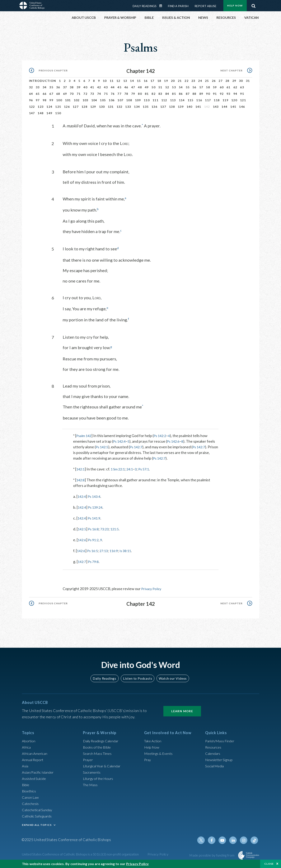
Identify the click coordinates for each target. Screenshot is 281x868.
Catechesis (31, 802)
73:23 (107, 528)
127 (76, 107)
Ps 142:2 (162, 435)
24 (200, 81)
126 (67, 107)
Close (269, 864)
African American (36, 752)
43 (106, 87)
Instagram (245, 839)
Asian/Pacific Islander (39, 771)
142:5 (82, 528)
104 (94, 100)
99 (51, 100)
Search (254, 5)
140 (189, 107)
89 (201, 94)
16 (146, 81)
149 (49, 113)
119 (225, 100)
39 (79, 87)
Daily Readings (145, 6)
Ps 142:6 (176, 441)
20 (173, 81)
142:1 (81, 468)
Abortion (29, 740)
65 (38, 94)
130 (102, 107)
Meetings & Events (160, 752)
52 (167, 87)
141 (198, 107)
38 (72, 87)
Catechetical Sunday (38, 809)
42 (99, 87)
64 (31, 94)
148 (41, 113)
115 (191, 100)
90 (208, 94)
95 (242, 94)
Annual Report (34, 759)
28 (227, 81)
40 (85, 87)
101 (68, 100)
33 (38, 87)
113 (173, 100)
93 (228, 94)
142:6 (82, 539)
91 (215, 94)
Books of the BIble (98, 746)
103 (85, 100)
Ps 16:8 (95, 528)
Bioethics (30, 790)
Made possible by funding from (212, 854)
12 (118, 81)
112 (164, 100)
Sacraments (92, 771)
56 (194, 87)
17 (152, 81)
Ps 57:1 (148, 468)
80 (140, 94)
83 (160, 94)
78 (126, 94)
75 (106, 94)
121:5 (118, 528)
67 (51, 94)
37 (65, 87)
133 (128, 107)
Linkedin (235, 839)
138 (172, 107)
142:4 (82, 496)
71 (79, 94)
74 (99, 94)
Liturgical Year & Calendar (104, 765)
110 (147, 100)
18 (159, 81)
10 (105, 81)
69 (65, 94)
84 (167, 94)
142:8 (81, 479)
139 (181, 107)
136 (154, 107)
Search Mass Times (98, 752)
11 (112, 81)
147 (32, 113)
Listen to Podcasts (137, 677)
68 (58, 94)
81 (147, 94)
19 (166, 81)
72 (85, 94)
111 (155, 100)
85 (174, 94)
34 (45, 87)
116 (199, 100)
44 (113, 87)
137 (163, 107)
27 (221, 81)
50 (153, 87)
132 (120, 107)
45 (119, 87)
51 (160, 87)
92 (222, 94)
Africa (27, 746)
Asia (25, 765)
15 (139, 81)
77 (119, 94)
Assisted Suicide (35, 777)
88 (194, 94)
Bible (26, 784)
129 (93, 107)
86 (181, 94)
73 (92, 94)
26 (214, 81)
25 (207, 81)
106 (112, 100)
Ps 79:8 (95, 561)
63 (242, 87)
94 (235, 94)
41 (92, 87)
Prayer (88, 759)
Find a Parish (178, 6)
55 (188, 87)
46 (126, 87)
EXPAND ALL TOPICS (37, 824)
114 (182, 100)
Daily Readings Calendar (162, 6)
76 (113, 94)
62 (235, 87)
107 (120, 100)
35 (51, 87)
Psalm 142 (85, 435)
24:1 (133, 468)
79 (133, 94)
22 (186, 81)
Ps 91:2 (95, 539)
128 (84, 107)
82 (153, 94)
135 (146, 107)
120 (234, 100)
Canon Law (31, 796)
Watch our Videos (171, 677)
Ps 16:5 (94, 550)
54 (181, 87)
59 (215, 87)
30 (241, 81)
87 (188, 94)
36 (58, 87)
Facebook (215, 839)
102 (77, 100)
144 (224, 107)
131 (111, 107)
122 (32, 107)
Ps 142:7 (138, 446)
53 (174, 87)
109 (138, 100)
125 (58, 107)
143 (216, 107)
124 (49, 107)
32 (31, 87)
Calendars (214, 752)
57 (201, 87)
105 (103, 100)
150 (58, 113)
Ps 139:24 (97, 507)
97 (38, 100)
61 (228, 87)
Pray (148, 759)
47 (133, 87)
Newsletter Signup (220, 759)
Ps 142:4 (120, 441)
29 (234, 81)
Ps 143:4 (96, 496)
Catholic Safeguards (38, 815)
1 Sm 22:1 (120, 468)
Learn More (182, 710)
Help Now (235, 6)
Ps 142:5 (103, 446)
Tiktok (255, 839)
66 (45, 94)
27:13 (106, 550)
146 (242, 107)
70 (72, 94)
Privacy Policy (153, 588)
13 (125, 81)
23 (193, 81)
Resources (214, 746)
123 (41, 107)
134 (137, 107)
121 (243, 100)
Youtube (225, 839)
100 (59, 100)
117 (208, 100)
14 (132, 81)
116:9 (118, 550)
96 (31, 100)
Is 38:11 (130, 550)
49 (147, 87)
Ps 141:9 (96, 517)
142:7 (82, 561)
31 (248, 81)
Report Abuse (205, 6)
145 (233, 107)
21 (180, 81)
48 (140, 87)
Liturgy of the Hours (99, 777)
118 (217, 100)
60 (222, 87)
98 (45, 100)
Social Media (216, 765)
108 (129, 100)
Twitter (205, 839)
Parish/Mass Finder (221, 740)
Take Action (153, 740)
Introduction (43, 81)
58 (208, 87)
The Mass (91, 784)
